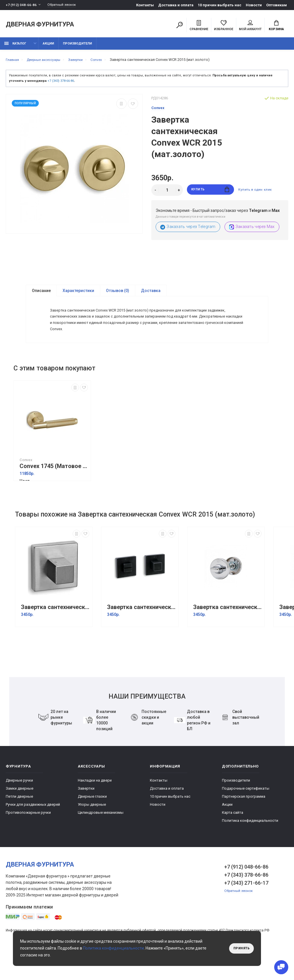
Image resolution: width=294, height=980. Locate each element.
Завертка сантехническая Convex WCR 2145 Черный (141, 632)
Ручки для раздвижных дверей (33, 829)
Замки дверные (20, 813)
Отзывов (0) (118, 294)
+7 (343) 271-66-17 (246, 907)
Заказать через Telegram (188, 230)
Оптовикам (276, 5)
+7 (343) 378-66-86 (61, 84)
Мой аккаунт (250, 26)
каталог (15, 47)
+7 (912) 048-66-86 (21, 5)
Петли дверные (19, 821)
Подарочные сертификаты (246, 813)
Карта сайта (233, 837)
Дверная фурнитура (40, 25)
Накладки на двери (95, 805)
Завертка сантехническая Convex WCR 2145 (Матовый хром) (55, 632)
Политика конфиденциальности (250, 845)
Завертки (86, 813)
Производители (77, 47)
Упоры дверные (92, 829)
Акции (48, 47)
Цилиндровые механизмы (101, 837)
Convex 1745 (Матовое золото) (54, 491)
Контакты (145, 5)
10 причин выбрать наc (220, 5)
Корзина (276, 26)
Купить (210, 193)
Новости (254, 5)
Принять (240, 948)
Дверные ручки (19, 805)
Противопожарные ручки (28, 837)
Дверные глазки (92, 821)
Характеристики (78, 294)
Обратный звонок (65, 5)
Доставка (151, 294)
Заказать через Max (252, 230)
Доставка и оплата (176, 5)
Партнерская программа (244, 821)
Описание (41, 294)
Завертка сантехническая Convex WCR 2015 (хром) (227, 632)
